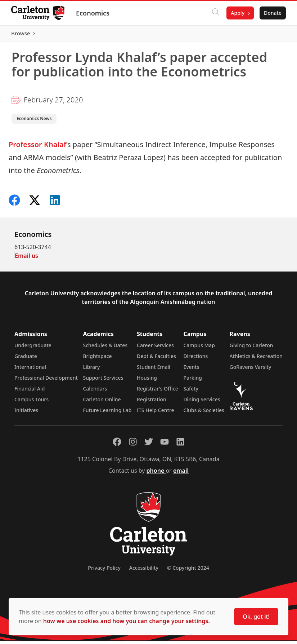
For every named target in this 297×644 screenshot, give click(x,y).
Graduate (26, 359)
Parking (193, 381)
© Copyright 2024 (188, 571)
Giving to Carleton (251, 349)
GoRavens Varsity (251, 370)
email (181, 474)
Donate (272, 13)
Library (91, 370)
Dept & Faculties (156, 359)
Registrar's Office (157, 392)
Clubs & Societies (204, 413)
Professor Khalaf (37, 148)
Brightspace (97, 359)
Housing (147, 381)
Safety (191, 392)
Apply (237, 13)
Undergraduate (33, 349)
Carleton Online (102, 403)
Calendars (95, 392)
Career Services (155, 349)
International (30, 370)
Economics (93, 13)
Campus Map (199, 349)
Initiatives (26, 413)
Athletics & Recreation (256, 359)
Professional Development (46, 381)
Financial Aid (30, 392)
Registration (152, 403)
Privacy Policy (104, 571)
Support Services (103, 381)
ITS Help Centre (156, 413)
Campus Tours (31, 403)
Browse (272, 35)
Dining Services (202, 403)
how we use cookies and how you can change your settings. (127, 621)
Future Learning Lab (107, 413)
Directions (195, 359)
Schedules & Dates (105, 349)
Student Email (154, 370)
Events (191, 370)
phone (156, 474)
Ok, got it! (256, 617)
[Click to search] (215, 13)
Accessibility (144, 571)
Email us (26, 259)
